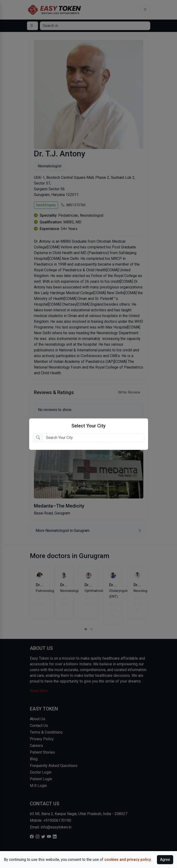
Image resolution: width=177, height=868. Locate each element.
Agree (165, 860)
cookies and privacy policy (128, 860)
